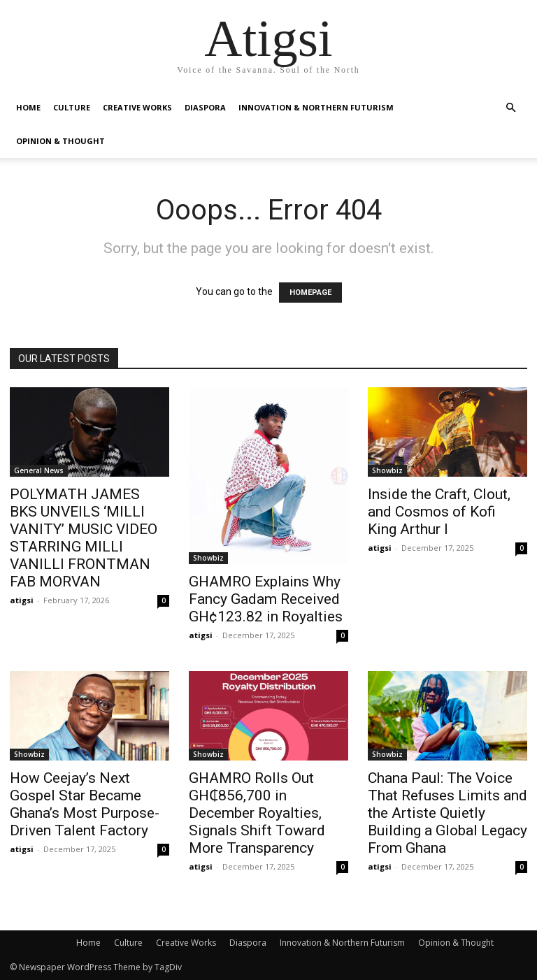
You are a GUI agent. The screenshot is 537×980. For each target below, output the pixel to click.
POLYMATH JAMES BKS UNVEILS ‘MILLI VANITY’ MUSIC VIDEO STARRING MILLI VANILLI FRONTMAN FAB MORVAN (84, 538)
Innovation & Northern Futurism (316, 107)
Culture (72, 107)
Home (28, 107)
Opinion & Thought (60, 141)
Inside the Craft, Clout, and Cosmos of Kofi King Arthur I (439, 512)
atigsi (22, 600)
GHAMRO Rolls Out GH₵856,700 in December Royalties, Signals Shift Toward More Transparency (257, 813)
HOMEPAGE (310, 293)
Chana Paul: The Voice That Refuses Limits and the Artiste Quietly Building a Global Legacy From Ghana (447, 813)
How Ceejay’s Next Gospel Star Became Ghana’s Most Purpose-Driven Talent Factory (85, 804)
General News (39, 470)
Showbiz (208, 558)
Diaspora (205, 107)
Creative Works (137, 107)
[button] (510, 108)
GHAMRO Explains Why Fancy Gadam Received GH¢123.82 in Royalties (266, 599)
